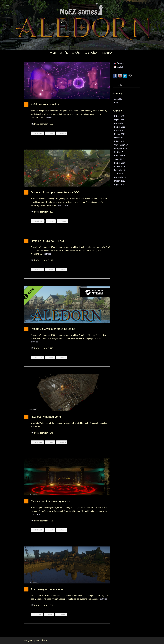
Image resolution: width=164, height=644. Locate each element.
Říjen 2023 (119, 120)
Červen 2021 (120, 131)
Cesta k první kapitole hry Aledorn (51, 501)
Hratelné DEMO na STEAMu (48, 241)
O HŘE (64, 53)
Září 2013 (119, 174)
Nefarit (51, 133)
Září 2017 (119, 152)
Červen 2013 (120, 177)
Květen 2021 (120, 134)
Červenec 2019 (121, 145)
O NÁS (76, 53)
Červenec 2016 (121, 156)
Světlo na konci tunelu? (45, 104)
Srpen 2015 (119, 159)
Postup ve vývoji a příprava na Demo (53, 329)
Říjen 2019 (119, 141)
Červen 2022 (120, 123)
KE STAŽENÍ (91, 53)
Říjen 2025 (119, 116)
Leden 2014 (120, 170)
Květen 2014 (120, 166)
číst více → (51, 118)
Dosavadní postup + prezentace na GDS (55, 192)
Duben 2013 (120, 181)
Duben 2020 (120, 138)
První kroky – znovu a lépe (47, 589)
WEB (53, 53)
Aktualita (63, 133)
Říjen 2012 (119, 184)
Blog (116, 103)
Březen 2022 (120, 127)
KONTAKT (108, 53)
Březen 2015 (120, 163)
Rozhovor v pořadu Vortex (47, 417)
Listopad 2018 (121, 148)
